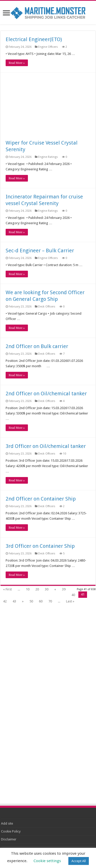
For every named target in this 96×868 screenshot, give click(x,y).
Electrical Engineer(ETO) (34, 39)
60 (41, 601)
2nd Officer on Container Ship (41, 499)
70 (50, 601)
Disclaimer (9, 839)
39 (64, 589)
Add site (7, 823)
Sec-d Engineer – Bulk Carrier (40, 251)
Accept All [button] (79, 861)
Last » (70, 601)
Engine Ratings (48, 157)
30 (47, 589)
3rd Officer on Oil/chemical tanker (46, 446)
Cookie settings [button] (47, 861)
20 (37, 589)
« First (7, 589)
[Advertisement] (48, 109)
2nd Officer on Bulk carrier (37, 346)
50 (31, 601)
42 (5, 601)
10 (28, 589)
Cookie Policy (11, 831)
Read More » (17, 63)
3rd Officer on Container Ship (40, 546)
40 (73, 595)
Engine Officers (48, 47)
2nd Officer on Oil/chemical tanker (46, 394)
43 (14, 601)
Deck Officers (47, 307)
